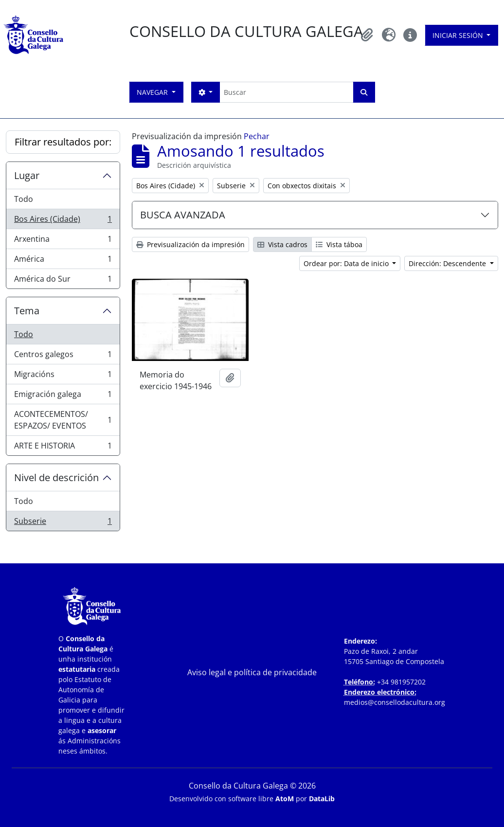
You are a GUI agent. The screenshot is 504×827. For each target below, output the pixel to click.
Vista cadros (282, 244)
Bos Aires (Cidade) (63, 221)
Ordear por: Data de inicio (347, 263)
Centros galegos (63, 356)
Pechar (257, 136)
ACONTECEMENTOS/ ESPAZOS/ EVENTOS (63, 420)
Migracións (63, 376)
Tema (27, 311)
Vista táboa (339, 244)
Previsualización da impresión (190, 244)
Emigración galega (63, 396)
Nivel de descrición (56, 477)
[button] (367, 35)
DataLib (322, 799)
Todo (24, 199)
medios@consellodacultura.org (395, 702)
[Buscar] (286, 92)
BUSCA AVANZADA (183, 215)
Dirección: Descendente (448, 263)
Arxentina (63, 241)
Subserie (63, 523)
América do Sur (63, 281)
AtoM (285, 799)
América (63, 261)
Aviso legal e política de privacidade (252, 672)
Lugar (27, 175)
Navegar (153, 92)
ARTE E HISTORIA (63, 448)
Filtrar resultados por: (63, 142)
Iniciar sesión (459, 35)
